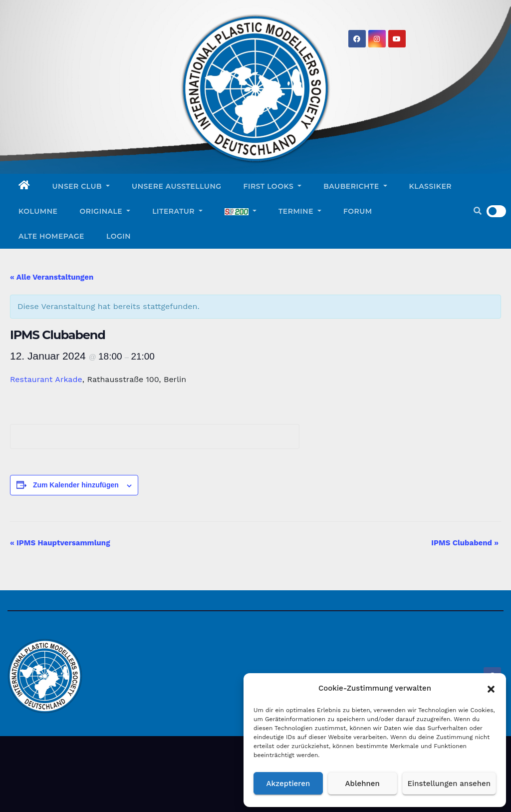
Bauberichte (355, 186)
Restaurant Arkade (46, 379)
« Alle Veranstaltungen (52, 277)
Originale (105, 211)
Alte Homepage (51, 236)
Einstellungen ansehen (449, 784)
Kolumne (38, 211)
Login (119, 236)
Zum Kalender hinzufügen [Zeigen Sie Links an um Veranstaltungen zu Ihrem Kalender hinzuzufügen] (76, 485)
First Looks (273, 186)
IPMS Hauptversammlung (60, 543)
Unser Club (81, 186)
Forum (358, 211)
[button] (491, 688)
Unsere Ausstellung (176, 186)
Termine (300, 211)
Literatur (177, 211)
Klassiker (431, 186)
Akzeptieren (288, 784)
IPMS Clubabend (465, 543)
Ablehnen (363, 784)
